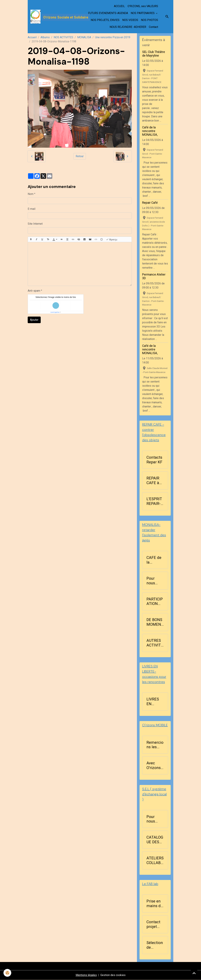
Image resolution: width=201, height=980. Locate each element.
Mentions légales (86, 975)
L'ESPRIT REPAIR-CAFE (154, 501)
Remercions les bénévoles (155, 745)
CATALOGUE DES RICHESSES (155, 840)
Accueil (32, 37)
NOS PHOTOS (149, 20)
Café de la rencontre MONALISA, (150, 131)
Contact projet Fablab (153, 924)
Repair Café (150, 203)
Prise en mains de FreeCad (155, 903)
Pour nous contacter (155, 581)
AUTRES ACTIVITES (155, 643)
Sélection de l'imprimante (155, 945)
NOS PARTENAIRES (143, 13)
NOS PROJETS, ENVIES (105, 20)
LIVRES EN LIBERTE (154, 702)
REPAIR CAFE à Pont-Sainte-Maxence (154, 480)
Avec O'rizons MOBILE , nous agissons (154, 765)
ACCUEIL (119, 6)
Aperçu (112, 239)
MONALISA (84, 37)
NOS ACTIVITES (63, 37)
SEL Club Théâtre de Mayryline (154, 54)
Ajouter (34, 320)
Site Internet (35, 224)
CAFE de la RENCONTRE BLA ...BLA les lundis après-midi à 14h (155, 560)
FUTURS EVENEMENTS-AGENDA (108, 13)
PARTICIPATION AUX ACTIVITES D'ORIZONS (155, 601)
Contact (153, 27)
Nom (31, 194)
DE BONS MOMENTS (155, 622)
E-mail (32, 209)
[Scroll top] (194, 973)
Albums (45, 37)
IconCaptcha (55, 312)
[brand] (55, 17)
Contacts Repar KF (154, 460)
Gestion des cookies (113, 975)
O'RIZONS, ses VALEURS (143, 6)
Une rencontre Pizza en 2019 (113, 37)
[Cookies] (7, 973)
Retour (80, 156)
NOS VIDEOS (130, 20)
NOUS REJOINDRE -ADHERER (128, 27)
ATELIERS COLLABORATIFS (155, 860)
